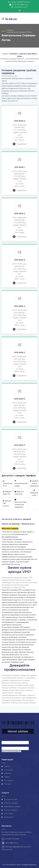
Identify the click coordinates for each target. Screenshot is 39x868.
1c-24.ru (9, 19)
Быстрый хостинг (11, 800)
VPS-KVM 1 (20, 167)
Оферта (7, 777)
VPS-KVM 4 (20, 306)
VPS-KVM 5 (20, 353)
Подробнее (20, 144)
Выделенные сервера (12, 807)
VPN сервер (9, 814)
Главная (10, 30)
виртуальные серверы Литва (19, 32)
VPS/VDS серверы (11, 803)
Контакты (8, 784)
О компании (9, 770)
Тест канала (9, 780)
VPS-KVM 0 (19, 121)
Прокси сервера (10, 810)
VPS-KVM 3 (20, 260)
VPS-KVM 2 (20, 214)
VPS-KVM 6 (19, 399)
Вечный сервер (10, 528)
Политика (8, 773)
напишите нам (6, 534)
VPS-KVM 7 (19, 445)
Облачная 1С (9, 817)
